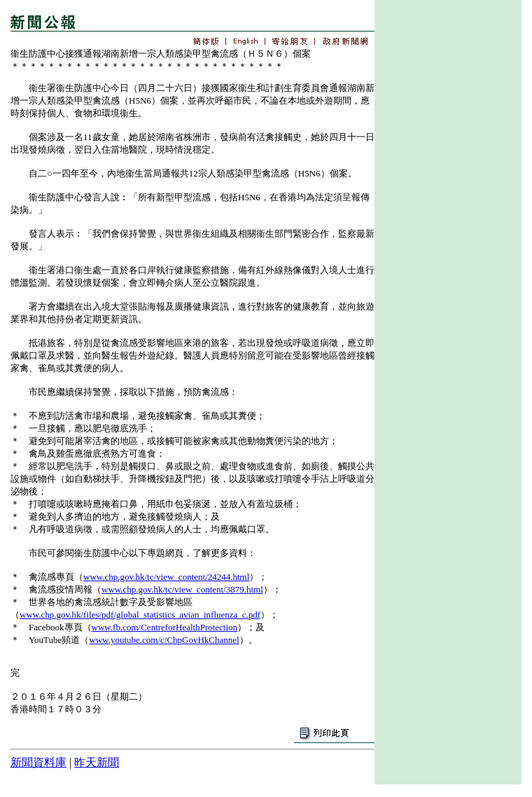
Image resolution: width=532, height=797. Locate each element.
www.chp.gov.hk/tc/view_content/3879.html (182, 589)
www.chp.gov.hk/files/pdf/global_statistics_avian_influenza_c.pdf (140, 615)
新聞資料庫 (38, 762)
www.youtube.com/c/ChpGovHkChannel (164, 640)
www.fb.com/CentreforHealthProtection (165, 627)
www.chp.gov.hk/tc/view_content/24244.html (166, 577)
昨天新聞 (97, 762)
